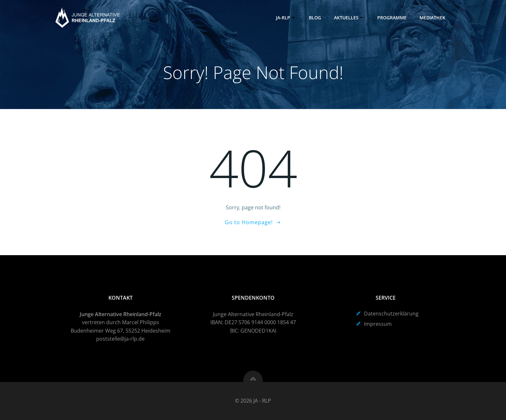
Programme (392, 18)
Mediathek (432, 18)
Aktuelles (349, 18)
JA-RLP (286, 18)
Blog (315, 18)
